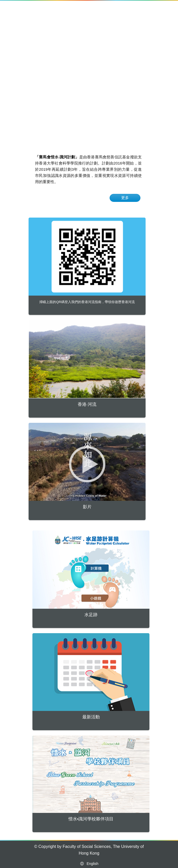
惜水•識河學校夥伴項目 (91, 819)
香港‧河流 (87, 404)
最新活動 (91, 717)
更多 (125, 198)
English (89, 864)
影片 (87, 507)
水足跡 (91, 615)
